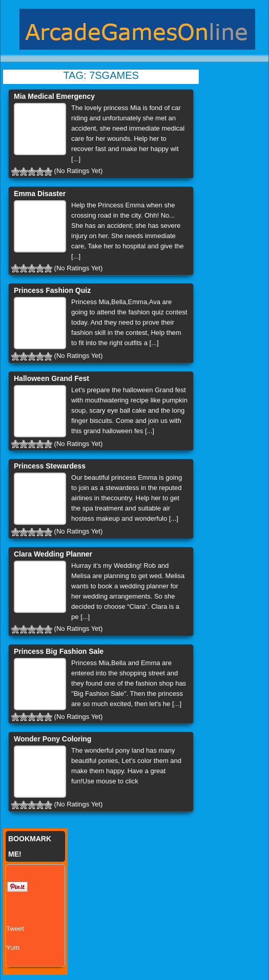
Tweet (15, 929)
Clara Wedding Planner (53, 554)
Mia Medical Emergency (54, 96)
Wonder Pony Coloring (53, 739)
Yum (13, 947)
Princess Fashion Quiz (52, 290)
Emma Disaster (40, 194)
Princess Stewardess (50, 466)
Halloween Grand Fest (51, 378)
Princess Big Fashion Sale (59, 651)
